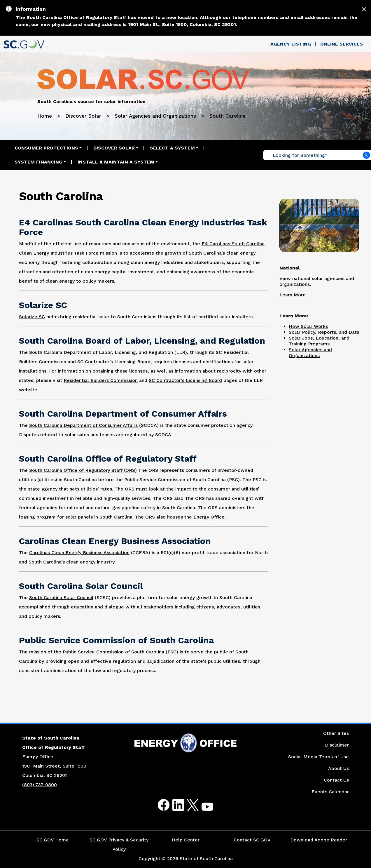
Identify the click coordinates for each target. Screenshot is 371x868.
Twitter (188, 805)
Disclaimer (337, 745)
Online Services (342, 44)
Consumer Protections (46, 148)
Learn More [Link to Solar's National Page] (293, 295)
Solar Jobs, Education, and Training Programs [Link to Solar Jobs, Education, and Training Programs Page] (319, 341)
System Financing (38, 162)
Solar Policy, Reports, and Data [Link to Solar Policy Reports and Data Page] (324, 332)
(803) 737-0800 (40, 785)
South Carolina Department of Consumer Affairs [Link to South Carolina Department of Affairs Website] (83, 425)
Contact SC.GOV (252, 840)
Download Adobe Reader (319, 840)
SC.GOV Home (53, 840)
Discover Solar (83, 116)
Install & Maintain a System (116, 162)
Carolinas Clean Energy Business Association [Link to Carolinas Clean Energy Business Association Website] (79, 553)
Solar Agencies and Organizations (155, 116)
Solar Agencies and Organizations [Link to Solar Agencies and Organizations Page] (310, 353)
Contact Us (336, 780)
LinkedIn (173, 805)
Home (45, 116)
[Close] (364, 9)
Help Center (186, 840)
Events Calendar (330, 792)
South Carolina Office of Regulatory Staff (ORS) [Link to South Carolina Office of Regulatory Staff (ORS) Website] (83, 470)
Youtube (203, 809)
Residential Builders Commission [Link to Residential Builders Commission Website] (101, 380)
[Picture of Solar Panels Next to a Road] (319, 225)
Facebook (159, 805)
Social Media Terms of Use (318, 757)
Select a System (172, 148)
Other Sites (336, 733)
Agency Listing (291, 44)
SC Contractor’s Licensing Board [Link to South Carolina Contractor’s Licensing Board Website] (185, 380)
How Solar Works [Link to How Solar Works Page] (308, 326)
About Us (338, 768)
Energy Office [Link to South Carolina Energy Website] (209, 517)
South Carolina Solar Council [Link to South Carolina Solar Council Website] (61, 597)
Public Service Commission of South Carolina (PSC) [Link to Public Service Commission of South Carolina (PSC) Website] (120, 652)
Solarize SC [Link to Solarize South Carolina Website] (32, 317)
